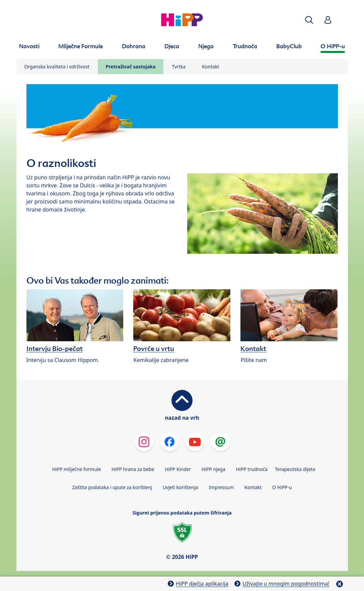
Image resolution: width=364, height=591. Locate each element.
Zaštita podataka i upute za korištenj (112, 487)
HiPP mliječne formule (77, 469)
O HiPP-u (282, 487)
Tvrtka (179, 67)
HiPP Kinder (178, 469)
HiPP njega (213, 469)
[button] (309, 20)
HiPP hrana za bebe (133, 469)
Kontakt (210, 67)
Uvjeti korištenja (180, 487)
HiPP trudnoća (252, 469)
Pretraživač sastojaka (131, 67)
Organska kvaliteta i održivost (57, 67)
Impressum (221, 487)
